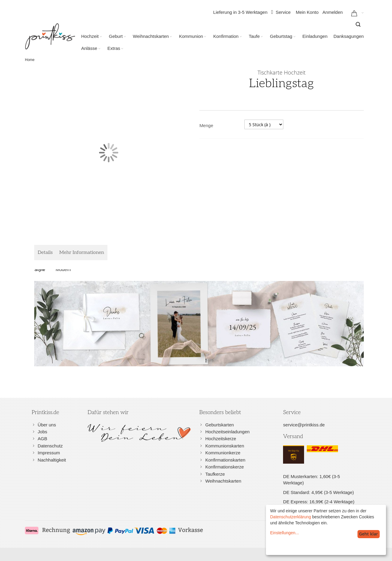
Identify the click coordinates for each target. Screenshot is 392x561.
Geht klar (368, 534)
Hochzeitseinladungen (228, 432)
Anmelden (333, 12)
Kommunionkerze (223, 453)
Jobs (43, 432)
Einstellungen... (285, 533)
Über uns (47, 425)
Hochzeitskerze (221, 439)
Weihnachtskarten (223, 481)
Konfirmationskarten (225, 460)
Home (30, 60)
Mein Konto (307, 12)
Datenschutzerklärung (291, 517)
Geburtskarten (220, 425)
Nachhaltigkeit (52, 460)
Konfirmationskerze (225, 467)
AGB (43, 439)
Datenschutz (50, 446)
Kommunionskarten (225, 446)
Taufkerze (215, 474)
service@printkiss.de (304, 425)
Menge (206, 125)
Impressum (49, 453)
